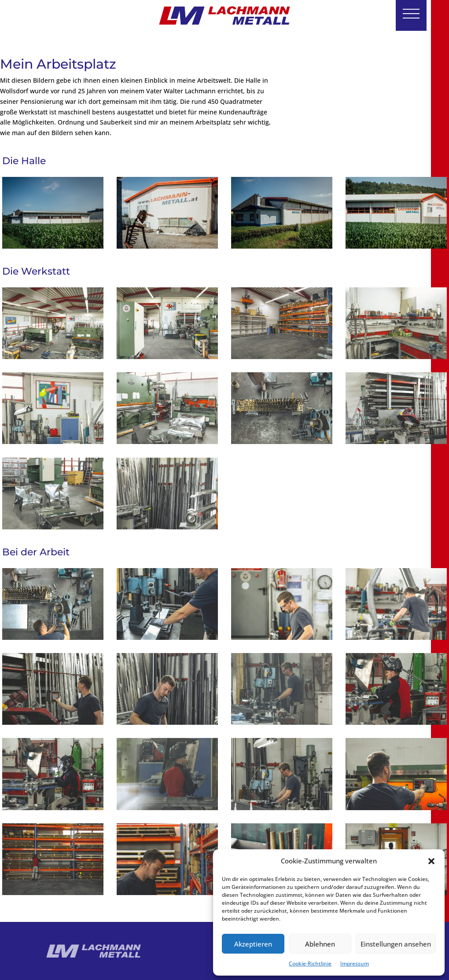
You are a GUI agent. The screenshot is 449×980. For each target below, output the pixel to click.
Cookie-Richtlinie (310, 963)
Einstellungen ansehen (396, 944)
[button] (431, 861)
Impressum (355, 963)
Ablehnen (320, 944)
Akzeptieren (253, 944)
